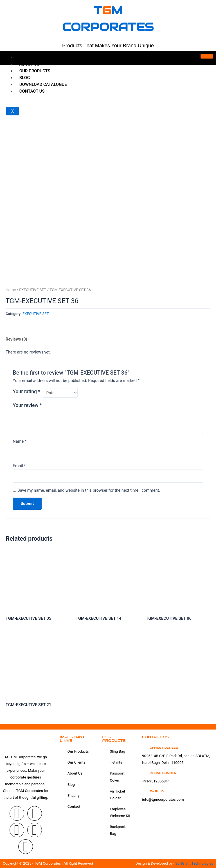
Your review (27, 405)
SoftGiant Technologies (194, 863)
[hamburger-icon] (207, 56)
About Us (29, 64)
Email (19, 466)
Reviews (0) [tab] (16, 339)
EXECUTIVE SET (33, 290)
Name (20, 441)
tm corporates (108, 18)
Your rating (26, 392)
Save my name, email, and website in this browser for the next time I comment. (89, 490)
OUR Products (35, 71)
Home (25, 57)
